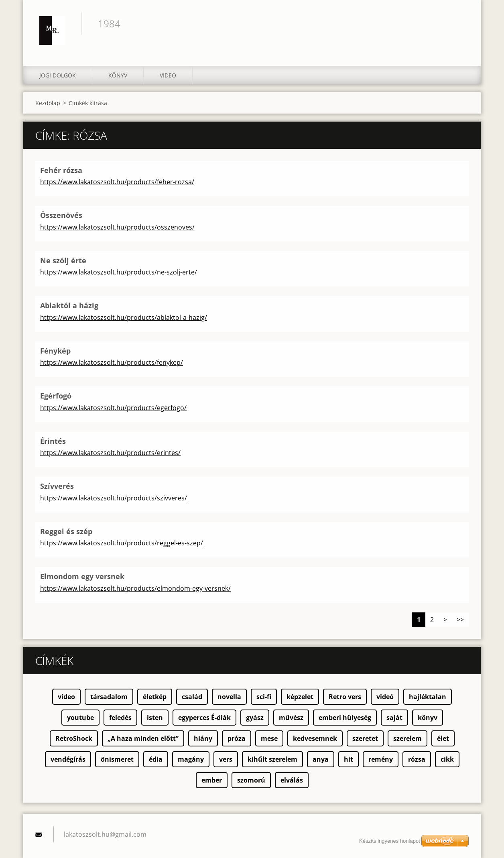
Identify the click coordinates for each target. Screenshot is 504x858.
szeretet (365, 738)
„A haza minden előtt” (143, 738)
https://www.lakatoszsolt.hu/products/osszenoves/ (117, 227)
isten (155, 718)
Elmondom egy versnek (82, 576)
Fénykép (55, 351)
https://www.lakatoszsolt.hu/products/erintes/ (110, 453)
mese (269, 738)
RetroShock (74, 738)
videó (385, 697)
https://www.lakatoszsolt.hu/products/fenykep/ (112, 362)
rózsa (417, 759)
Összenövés (61, 215)
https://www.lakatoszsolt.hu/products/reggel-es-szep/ (122, 543)
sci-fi (264, 697)
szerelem (407, 738)
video (66, 697)
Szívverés (57, 486)
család (192, 697)
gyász (255, 718)
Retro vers (345, 697)
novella (229, 697)
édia (156, 759)
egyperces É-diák (204, 718)
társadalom (109, 697)
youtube (80, 718)
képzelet (300, 697)
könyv (428, 718)
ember (212, 780)
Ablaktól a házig (69, 305)
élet (443, 738)
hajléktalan (428, 697)
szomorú (251, 780)
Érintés (53, 441)
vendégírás (68, 759)
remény (381, 759)
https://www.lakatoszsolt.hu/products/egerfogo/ (113, 408)
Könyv (118, 75)
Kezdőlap (48, 103)
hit (349, 759)
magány (191, 759)
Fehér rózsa (61, 170)
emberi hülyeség (345, 718)
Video (168, 75)
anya (321, 759)
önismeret (117, 759)
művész (291, 718)
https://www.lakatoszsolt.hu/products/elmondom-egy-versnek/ (135, 588)
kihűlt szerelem (272, 759)
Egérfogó (56, 396)
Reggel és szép (66, 531)
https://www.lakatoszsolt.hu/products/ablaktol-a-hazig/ (124, 317)
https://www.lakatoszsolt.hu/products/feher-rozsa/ (117, 182)
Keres (460, 23)
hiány (203, 738)
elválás (292, 780)
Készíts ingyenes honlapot (390, 841)
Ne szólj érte (63, 260)
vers (226, 759)
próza (237, 738)
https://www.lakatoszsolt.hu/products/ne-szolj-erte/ (119, 272)
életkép (155, 697)
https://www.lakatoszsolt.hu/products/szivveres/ (114, 498)
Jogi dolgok (58, 75)
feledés (120, 718)
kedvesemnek (315, 738)
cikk (447, 759)
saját (394, 718)
